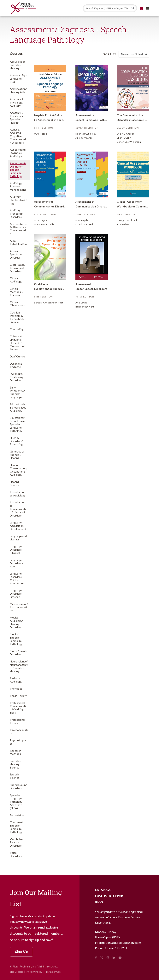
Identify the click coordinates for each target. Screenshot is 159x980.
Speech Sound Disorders (19, 786)
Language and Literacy (18, 538)
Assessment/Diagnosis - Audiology (18, 153)
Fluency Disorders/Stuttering (16, 441)
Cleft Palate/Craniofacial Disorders (18, 268)
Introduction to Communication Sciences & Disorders (19, 509)
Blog (99, 902)
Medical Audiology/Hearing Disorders (16, 622)
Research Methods (16, 752)
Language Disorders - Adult (17, 563)
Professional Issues (17, 721)
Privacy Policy (34, 972)
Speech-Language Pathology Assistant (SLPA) (16, 802)
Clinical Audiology (16, 280)
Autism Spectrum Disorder (16, 254)
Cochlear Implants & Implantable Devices (17, 317)
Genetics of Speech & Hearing (17, 455)
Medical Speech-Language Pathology (16, 639)
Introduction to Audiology (18, 494)
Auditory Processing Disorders (17, 214)
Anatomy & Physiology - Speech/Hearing (17, 118)
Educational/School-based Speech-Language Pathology (18, 424)
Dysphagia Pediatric (16, 365)
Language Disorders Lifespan (16, 594)
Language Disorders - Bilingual (17, 550)
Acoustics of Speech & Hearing (18, 65)
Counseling (17, 329)
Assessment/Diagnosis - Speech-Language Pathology (18, 170)
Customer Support (110, 896)
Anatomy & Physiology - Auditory (17, 102)
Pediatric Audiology (16, 680)
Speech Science (15, 776)
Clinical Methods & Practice (17, 292)
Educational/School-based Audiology (18, 407)
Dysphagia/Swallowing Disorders (17, 377)
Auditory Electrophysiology (18, 200)
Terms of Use (53, 972)
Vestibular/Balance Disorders (17, 842)
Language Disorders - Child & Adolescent (17, 578)
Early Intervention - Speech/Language (18, 392)
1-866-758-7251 (116, 948)
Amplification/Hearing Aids (18, 90)
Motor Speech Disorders (18, 653)
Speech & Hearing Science (16, 764)
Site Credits (16, 972)
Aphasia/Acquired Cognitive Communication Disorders (19, 136)
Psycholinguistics (19, 742)
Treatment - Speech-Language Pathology (17, 827)
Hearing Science (15, 483)
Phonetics (16, 689)
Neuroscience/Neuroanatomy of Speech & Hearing (19, 666)
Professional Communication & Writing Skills (19, 708)
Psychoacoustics (19, 731)
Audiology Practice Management (18, 187)
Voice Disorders (16, 854)
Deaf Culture (18, 356)
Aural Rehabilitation (18, 242)
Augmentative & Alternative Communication (19, 229)
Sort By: (110, 54)
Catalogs (103, 890)
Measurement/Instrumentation (19, 607)
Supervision (17, 815)
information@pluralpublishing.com (118, 943)
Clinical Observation (18, 304)
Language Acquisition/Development (18, 526)
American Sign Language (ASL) (18, 79)
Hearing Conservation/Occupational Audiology (19, 470)
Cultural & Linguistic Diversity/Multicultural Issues (18, 343)
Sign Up (21, 952)
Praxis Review (18, 696)
